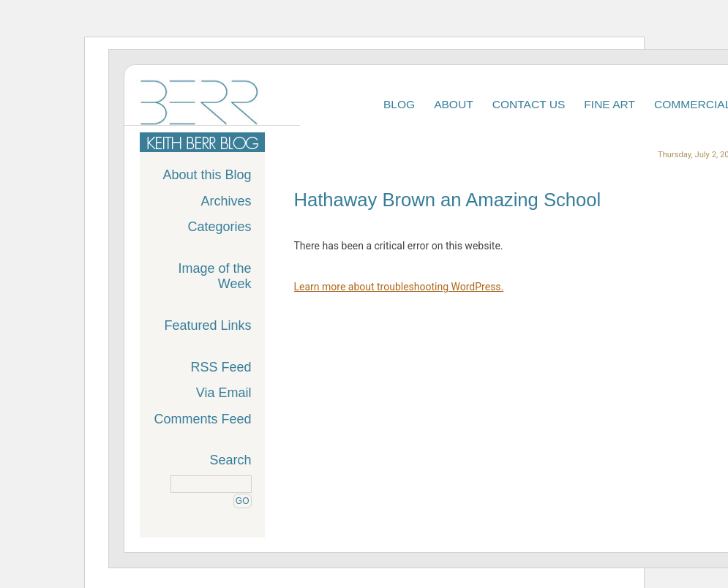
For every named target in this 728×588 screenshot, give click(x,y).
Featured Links (207, 325)
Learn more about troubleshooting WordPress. (399, 287)
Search (230, 460)
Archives (226, 201)
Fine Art (609, 104)
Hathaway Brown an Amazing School (448, 200)
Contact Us (529, 104)
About (454, 104)
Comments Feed (202, 419)
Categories (219, 227)
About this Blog (207, 175)
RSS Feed (221, 367)
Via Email (224, 393)
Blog (399, 104)
